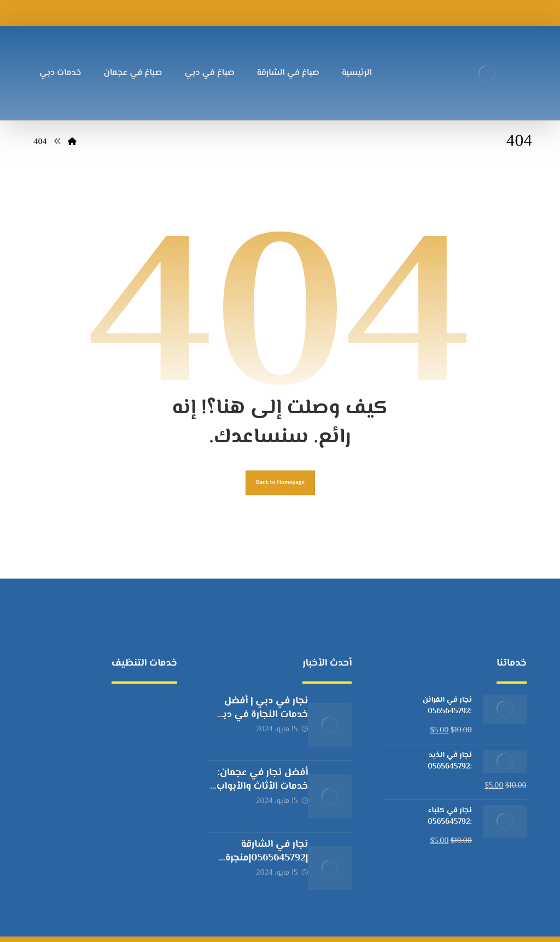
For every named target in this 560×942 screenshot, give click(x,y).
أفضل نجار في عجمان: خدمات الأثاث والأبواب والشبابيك (254, 785)
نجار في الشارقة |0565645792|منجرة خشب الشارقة (256, 841)
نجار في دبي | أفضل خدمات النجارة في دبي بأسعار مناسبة (255, 730)
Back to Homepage (280, 496)
